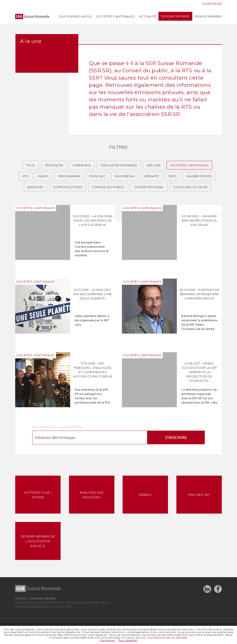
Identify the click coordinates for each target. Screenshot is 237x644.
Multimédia (125, 176)
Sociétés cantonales (116, 16)
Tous (31, 165)
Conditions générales (32, 607)
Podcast (98, 176)
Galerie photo (199, 176)
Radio (44, 176)
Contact (22, 599)
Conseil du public (108, 187)
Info (173, 176)
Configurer (107, 640)
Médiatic (152, 176)
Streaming (82, 165)
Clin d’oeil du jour (190, 187)
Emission (35, 187)
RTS (26, 176)
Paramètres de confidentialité (39, 603)
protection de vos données (169, 638)
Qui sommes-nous (75, 16)
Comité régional (149, 187)
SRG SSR (154, 165)
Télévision (54, 165)
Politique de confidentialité (88, 603)
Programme (69, 176)
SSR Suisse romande (119, 165)
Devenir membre (175, 16)
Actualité (148, 16)
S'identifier (212, 4)
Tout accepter (128, 640)
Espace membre (208, 16)
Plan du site (61, 607)
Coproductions (68, 187)
